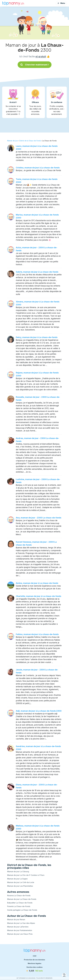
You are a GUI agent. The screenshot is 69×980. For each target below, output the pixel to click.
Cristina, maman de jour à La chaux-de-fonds (38, 168)
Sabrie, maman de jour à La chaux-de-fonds (37, 272)
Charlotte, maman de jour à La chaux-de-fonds (38, 596)
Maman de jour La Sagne (17, 879)
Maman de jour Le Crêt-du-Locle (21, 882)
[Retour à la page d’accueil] (13, 3)
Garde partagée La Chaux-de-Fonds (22, 910)
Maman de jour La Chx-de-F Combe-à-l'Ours (26, 875)
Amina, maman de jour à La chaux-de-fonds (37, 583)
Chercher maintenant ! (35, 65)
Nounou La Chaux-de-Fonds (19, 896)
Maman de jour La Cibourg (18, 872)
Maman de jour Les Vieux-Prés (20, 934)
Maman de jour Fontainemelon (20, 930)
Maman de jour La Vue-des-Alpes (21, 923)
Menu (61, 3)
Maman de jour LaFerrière (18, 927)
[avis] (35, 971)
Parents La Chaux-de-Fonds (19, 906)
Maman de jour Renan (16, 920)
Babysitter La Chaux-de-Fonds (20, 903)
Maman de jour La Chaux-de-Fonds (22, 899)
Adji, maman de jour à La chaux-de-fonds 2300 (39, 711)
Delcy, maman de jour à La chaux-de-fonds (37, 337)
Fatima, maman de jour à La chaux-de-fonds (37, 634)
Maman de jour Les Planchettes (20, 886)
